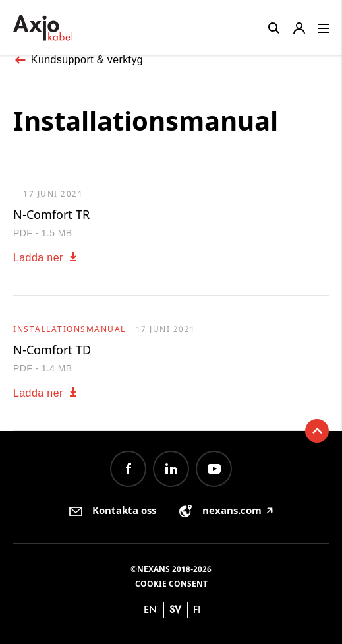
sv (175, 609)
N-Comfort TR (51, 214)
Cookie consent (171, 584)
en (150, 609)
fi (197, 609)
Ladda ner (46, 258)
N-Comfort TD (52, 350)
